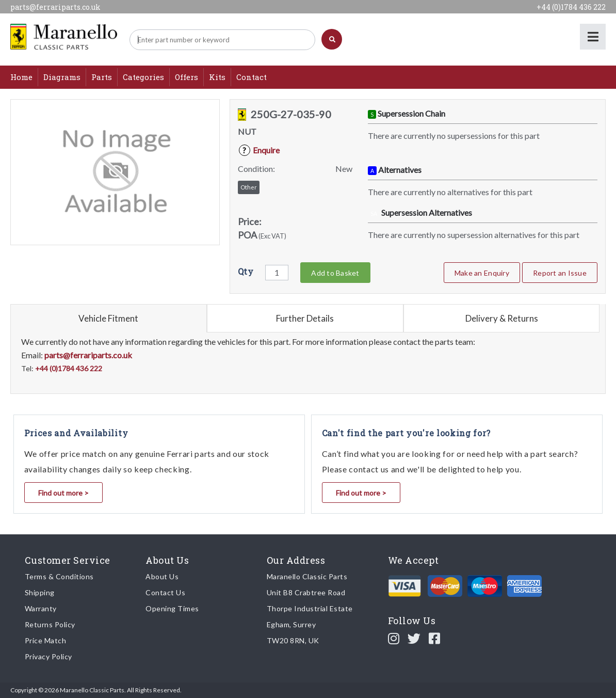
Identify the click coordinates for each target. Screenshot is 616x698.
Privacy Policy (48, 656)
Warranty (41, 608)
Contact (252, 77)
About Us (162, 576)
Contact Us (165, 592)
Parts (102, 77)
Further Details (305, 318)
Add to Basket (335, 273)
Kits (217, 77)
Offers (187, 77)
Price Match (46, 640)
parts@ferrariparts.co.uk (55, 7)
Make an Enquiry (482, 273)
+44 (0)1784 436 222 (571, 7)
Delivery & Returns (502, 318)
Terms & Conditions (59, 576)
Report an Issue (560, 273)
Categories (143, 77)
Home (21, 77)
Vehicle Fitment (108, 318)
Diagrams (62, 77)
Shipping (40, 592)
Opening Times (172, 608)
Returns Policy (50, 624)
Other (249, 187)
